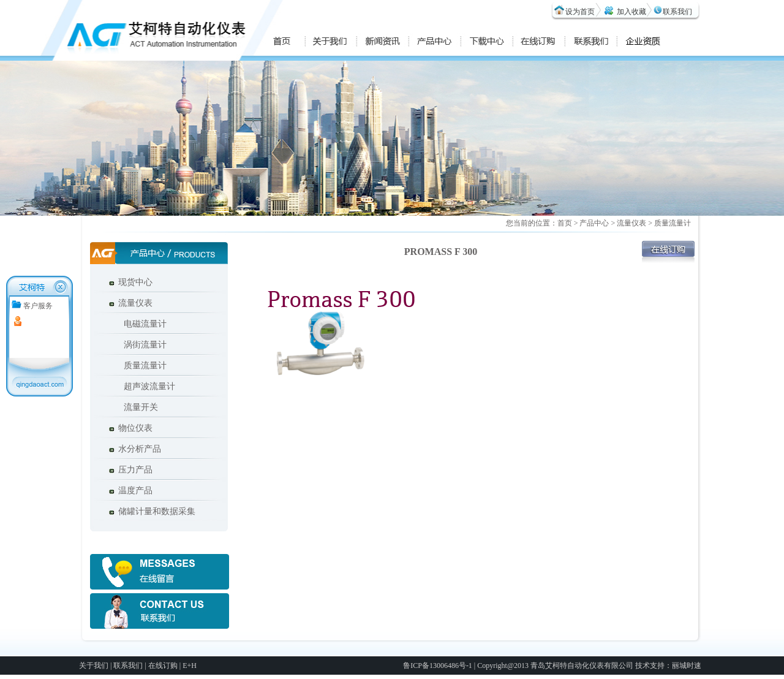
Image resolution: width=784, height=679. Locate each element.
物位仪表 (135, 428)
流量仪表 (135, 303)
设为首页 (580, 12)
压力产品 (135, 470)
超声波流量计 (145, 386)
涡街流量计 (141, 345)
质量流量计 (141, 366)
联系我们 (677, 12)
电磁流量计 (141, 324)
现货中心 (135, 282)
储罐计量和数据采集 (157, 511)
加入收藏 (631, 12)
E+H (190, 666)
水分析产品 (140, 449)
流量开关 (137, 407)
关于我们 (94, 666)
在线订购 (163, 666)
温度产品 (135, 491)
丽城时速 (687, 666)
